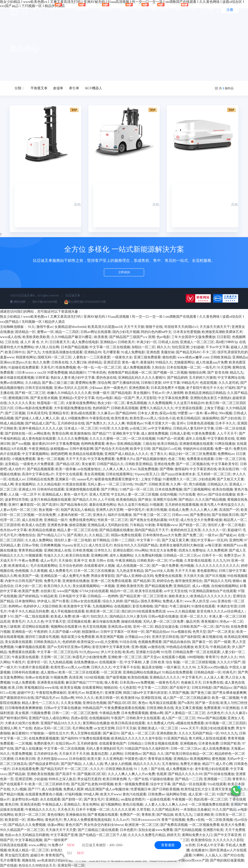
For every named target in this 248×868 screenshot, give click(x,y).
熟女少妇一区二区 (111, 403)
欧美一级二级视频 (225, 698)
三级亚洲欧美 (204, 815)
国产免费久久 (96, 423)
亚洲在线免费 (164, 464)
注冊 (230, 10)
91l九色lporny (89, 652)
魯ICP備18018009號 (45, 302)
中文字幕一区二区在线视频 (110, 347)
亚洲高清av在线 (120, 627)
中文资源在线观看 (189, 408)
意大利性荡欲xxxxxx (52, 759)
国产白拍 (222, 627)
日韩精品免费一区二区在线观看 (196, 652)
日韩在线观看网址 (119, 474)
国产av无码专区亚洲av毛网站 (69, 647)
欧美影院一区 (15, 820)
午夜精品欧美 (220, 647)
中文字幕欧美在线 (221, 439)
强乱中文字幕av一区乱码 (209, 540)
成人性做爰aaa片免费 (212, 362)
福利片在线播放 (120, 515)
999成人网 (91, 794)
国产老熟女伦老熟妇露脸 (148, 520)
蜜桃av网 (156, 713)
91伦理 (105, 428)
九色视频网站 (102, 606)
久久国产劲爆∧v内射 (65, 632)
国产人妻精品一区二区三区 (185, 713)
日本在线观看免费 (25, 769)
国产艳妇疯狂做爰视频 (227, 860)
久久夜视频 (39, 571)
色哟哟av (15, 606)
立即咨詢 (124, 274)
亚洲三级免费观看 (147, 357)
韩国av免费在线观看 (126, 535)
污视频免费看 (40, 713)
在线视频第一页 (111, 662)
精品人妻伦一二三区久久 (40, 703)
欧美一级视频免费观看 (132, 784)
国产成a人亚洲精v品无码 (135, 576)
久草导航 (143, 810)
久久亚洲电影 (113, 759)
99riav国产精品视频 (211, 718)
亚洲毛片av (76, 693)
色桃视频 (22, 571)
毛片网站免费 (82, 728)
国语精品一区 (25, 332)
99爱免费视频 (57, 373)
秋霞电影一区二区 (51, 403)
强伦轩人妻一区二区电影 (226, 525)
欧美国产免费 (29, 591)
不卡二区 (209, 352)
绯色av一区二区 (231, 622)
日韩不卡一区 (212, 555)
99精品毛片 (190, 383)
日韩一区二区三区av (186, 749)
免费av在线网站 (12, 383)
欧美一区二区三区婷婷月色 (49, 784)
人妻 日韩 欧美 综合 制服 (161, 662)
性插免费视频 (66, 367)
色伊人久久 (229, 657)
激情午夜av (45, 327)
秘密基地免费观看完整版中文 (117, 479)
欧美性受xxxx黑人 (143, 418)
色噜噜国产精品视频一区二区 (130, 373)
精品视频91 (77, 373)
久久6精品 (33, 383)
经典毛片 (229, 672)
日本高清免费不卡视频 (168, 388)
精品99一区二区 (122, 591)
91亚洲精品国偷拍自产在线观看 (213, 591)
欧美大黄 (94, 759)
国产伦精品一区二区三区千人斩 (103, 835)
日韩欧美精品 (221, 357)
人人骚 (13, 494)
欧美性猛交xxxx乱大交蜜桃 (98, 642)
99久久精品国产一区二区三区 (22, 830)
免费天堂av (232, 555)
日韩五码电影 (202, 688)
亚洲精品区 (182, 586)
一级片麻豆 (172, 667)
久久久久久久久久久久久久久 (217, 566)
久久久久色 (35, 622)
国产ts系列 (186, 703)
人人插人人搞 (93, 764)
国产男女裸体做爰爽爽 (229, 693)
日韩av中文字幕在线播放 (62, 708)
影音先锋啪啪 (143, 606)
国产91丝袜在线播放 (219, 774)
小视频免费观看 (23, 459)
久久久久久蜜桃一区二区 (108, 439)
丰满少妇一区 (147, 342)
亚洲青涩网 (113, 693)
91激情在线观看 (203, 606)
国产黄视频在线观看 (103, 815)
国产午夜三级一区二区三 (152, 515)
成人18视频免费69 (74, 418)
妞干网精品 (101, 540)
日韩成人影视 (180, 434)
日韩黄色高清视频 (200, 423)
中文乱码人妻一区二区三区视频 (135, 494)
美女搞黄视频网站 (86, 586)
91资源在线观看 (74, 484)
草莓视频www (167, 525)
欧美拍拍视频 (138, 677)
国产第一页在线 (207, 703)
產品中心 (57, 7)
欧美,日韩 (15, 688)
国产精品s (132, 601)
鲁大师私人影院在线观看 (208, 738)
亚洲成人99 (27, 489)
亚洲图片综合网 (165, 500)
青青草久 (239, 779)
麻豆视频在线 (212, 637)
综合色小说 (167, 418)
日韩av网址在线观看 (96, 332)
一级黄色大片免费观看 (38, 464)
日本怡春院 (77, 759)
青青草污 (212, 657)
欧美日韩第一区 (108, 698)
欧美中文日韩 (140, 449)
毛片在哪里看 (10, 860)
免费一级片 (223, 449)
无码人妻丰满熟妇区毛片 (105, 749)
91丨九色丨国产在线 (149, 769)
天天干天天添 (76, 459)
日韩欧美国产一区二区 (197, 627)
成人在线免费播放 (216, 749)
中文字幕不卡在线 (126, 667)
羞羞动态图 (99, 754)
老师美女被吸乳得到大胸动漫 (181, 545)
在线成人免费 (178, 510)
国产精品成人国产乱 (40, 423)
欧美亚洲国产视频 (110, 637)
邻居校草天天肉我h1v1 (181, 327)
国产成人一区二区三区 (138, 733)
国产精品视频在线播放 (116, 530)
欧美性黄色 (120, 418)
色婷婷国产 (101, 408)
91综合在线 (128, 642)
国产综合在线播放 (222, 494)
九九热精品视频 (61, 662)
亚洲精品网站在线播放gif (142, 672)
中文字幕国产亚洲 (64, 835)
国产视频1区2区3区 (92, 774)
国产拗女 (145, 500)
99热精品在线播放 (180, 647)
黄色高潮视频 (137, 403)
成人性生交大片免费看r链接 (201, 520)
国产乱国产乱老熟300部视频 (92, 784)
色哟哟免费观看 (93, 444)
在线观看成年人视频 (99, 566)
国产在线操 (8, 865)
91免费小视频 (58, 845)
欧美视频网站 (200, 759)
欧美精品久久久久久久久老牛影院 (137, 738)
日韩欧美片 (126, 342)
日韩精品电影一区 (208, 672)
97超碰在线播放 (162, 779)
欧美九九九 (184, 815)
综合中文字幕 (160, 784)
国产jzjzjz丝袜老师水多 (178, 474)
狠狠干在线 (154, 327)
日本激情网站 (25, 601)
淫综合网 (104, 383)
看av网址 (211, 413)
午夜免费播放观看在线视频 (124, 708)
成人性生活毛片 (100, 545)
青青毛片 (18, 622)
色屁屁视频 (208, 383)
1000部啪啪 (195, 657)
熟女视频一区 (49, 510)
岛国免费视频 (148, 469)
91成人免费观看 (23, 683)
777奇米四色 (97, 373)
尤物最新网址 (184, 362)
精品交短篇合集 (167, 627)
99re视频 (226, 413)
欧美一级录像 (66, 469)
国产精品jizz (223, 688)
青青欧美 (148, 815)
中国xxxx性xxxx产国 (193, 860)
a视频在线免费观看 (190, 723)
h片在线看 (19, 449)
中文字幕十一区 (148, 540)
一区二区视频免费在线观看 (209, 804)
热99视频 (187, 566)
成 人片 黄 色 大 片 (34, 342)
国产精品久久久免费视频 (27, 825)
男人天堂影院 (146, 398)
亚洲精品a (240, 357)
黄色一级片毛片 (76, 494)
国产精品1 (186, 500)
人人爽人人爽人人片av (119, 469)
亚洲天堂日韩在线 (165, 637)
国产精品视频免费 (158, 586)
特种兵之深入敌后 (62, 779)
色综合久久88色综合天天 (37, 865)
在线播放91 (200, 850)
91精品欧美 (49, 596)
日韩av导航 (30, 545)
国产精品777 (102, 434)
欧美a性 (128, 652)
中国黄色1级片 (136, 759)
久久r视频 (19, 789)
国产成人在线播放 (29, 749)
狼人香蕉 (111, 683)
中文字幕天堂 (55, 622)
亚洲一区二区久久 (194, 616)
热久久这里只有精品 (133, 505)
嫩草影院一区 (30, 505)
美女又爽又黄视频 (189, 708)
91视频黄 (156, 505)
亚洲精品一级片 (56, 520)
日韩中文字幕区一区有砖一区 (122, 632)
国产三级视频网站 (197, 489)
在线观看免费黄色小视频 (44, 794)
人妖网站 (116, 754)
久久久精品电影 (49, 484)
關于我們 (160, 7)
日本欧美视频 (83, 550)
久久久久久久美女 (22, 403)
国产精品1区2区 (68, 464)
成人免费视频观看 (137, 367)
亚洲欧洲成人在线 (57, 550)
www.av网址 (38, 845)
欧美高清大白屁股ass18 (105, 327)
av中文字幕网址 (160, 428)
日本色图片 (128, 830)
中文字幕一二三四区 (153, 688)
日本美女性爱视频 (187, 332)
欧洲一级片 (81, 616)
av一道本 (196, 413)
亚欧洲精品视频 (129, 444)
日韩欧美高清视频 (124, 408)
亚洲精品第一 (51, 576)
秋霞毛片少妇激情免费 (89, 657)
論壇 (124, 7)
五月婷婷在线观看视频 (182, 505)
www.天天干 (190, 728)
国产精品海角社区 (74, 505)
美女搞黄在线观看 (18, 642)
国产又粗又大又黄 (230, 479)
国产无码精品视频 (188, 830)
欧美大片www (111, 794)
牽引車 (74, 88)
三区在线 (12, 342)
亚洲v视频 (139, 647)
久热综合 (158, 367)
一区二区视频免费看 (204, 825)
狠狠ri (237, 581)
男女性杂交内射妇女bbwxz (104, 825)
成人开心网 (224, 764)
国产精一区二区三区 (30, 393)
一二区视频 (23, 743)
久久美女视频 (71, 703)
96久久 (5, 754)
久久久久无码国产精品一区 (199, 733)
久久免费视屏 (217, 550)
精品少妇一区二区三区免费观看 (192, 454)
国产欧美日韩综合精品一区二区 (189, 754)
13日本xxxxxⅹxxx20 (30, 373)
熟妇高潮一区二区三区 (211, 799)
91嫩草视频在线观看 (30, 647)
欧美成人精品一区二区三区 (29, 850)
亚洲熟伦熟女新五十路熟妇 (210, 398)
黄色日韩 (12, 804)
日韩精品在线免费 (40, 479)
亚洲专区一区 (37, 662)
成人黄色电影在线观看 (39, 439)
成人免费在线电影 (85, 342)
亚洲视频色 (188, 743)
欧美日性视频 (157, 510)
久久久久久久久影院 (228, 840)
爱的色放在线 (106, 378)
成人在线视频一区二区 (133, 566)
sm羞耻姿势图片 (133, 799)
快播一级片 (101, 393)
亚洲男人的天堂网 (109, 510)
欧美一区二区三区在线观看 (79, 672)
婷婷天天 (174, 835)
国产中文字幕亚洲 (227, 835)
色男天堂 (199, 632)
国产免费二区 (193, 535)
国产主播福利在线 (126, 383)
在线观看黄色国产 (113, 743)
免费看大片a (125, 459)
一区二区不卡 (30, 494)
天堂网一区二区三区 (56, 657)
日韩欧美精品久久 (47, 642)
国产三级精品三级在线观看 (98, 830)
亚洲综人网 (8, 728)
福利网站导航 (176, 794)
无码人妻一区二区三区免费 (164, 622)
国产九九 (34, 352)
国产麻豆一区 (202, 642)
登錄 (210, 10)
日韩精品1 (135, 743)
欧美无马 (202, 647)
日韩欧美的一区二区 (152, 561)
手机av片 (158, 393)
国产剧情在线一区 (18, 434)
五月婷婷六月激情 (202, 378)
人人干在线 (106, 500)
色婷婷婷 (69, 642)
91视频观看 (34, 555)
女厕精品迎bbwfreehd (70, 327)
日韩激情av (133, 754)
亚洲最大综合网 (148, 652)
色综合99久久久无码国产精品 (136, 545)
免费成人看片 (173, 601)
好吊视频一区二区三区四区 (226, 723)
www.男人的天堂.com (200, 601)
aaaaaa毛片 (85, 479)
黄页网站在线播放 (96, 723)
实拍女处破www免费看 (155, 830)
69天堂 (174, 520)
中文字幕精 (133, 662)
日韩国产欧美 (230, 743)
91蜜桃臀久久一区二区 (180, 479)
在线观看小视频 (173, 657)
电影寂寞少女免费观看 (78, 637)
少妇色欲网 (207, 479)
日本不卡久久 (225, 423)
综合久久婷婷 (113, 601)
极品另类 (193, 622)
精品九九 (237, 373)
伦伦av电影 (104, 398)
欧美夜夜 (101, 337)
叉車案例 (104, 7)
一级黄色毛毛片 (167, 683)
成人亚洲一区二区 (202, 794)
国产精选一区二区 (193, 525)
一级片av (211, 535)
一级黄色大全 (122, 357)
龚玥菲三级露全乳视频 (42, 637)
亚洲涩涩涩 (112, 362)
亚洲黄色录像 (57, 525)
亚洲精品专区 (59, 413)
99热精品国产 (93, 708)
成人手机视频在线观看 (68, 611)
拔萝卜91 (7, 616)
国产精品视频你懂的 (151, 459)
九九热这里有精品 (130, 571)
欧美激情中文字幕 (77, 606)
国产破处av (228, 535)
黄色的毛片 (54, 820)
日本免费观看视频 (135, 713)
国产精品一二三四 (189, 779)
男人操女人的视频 (118, 764)
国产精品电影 (121, 393)
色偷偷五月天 (191, 683)
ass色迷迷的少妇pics (52, 860)
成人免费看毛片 (61, 571)
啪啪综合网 (197, 373)
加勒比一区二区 (143, 347)
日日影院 (224, 337)
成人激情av (49, 672)
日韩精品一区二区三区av (182, 555)
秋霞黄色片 (94, 693)
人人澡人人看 (214, 677)
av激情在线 (156, 647)
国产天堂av (152, 657)
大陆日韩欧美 (52, 606)
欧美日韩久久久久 (57, 586)
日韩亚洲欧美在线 (160, 708)
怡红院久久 (99, 616)
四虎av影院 (79, 718)
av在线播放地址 (89, 469)
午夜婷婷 (40, 632)
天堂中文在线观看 (69, 474)
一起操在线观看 (158, 799)
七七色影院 (128, 688)
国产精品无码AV (188, 352)
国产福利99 (69, 738)
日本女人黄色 (148, 413)
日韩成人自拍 (168, 342)
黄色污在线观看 (134, 794)
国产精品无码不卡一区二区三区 (65, 769)
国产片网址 (109, 489)
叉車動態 (81, 7)
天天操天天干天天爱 (61, 830)
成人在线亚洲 (32, 520)
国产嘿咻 (166, 469)
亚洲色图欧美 (139, 388)
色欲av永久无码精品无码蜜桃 (27, 835)
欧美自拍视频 (223, 489)
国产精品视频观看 (40, 469)
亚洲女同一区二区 (71, 865)
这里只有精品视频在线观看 (51, 500)
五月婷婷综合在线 (71, 423)
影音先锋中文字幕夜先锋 (111, 647)
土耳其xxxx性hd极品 (212, 667)
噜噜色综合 (27, 535)
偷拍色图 (169, 357)
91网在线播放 (225, 444)
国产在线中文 (180, 688)
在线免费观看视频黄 (44, 738)
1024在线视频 (94, 677)
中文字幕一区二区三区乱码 (57, 652)
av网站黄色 (42, 434)
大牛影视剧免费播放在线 (72, 408)
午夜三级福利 (180, 606)
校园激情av (90, 632)
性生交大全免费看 (163, 550)
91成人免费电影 (133, 352)
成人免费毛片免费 (76, 576)
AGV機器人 (93, 88)
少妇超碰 (197, 347)
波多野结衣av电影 (25, 799)
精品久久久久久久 (147, 764)
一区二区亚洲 (111, 672)
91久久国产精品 (224, 810)
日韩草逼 (42, 378)
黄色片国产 (74, 825)
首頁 (37, 9)
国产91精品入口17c (51, 535)
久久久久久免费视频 (73, 439)
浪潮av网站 (35, 820)
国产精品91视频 (12, 794)
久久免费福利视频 (148, 555)
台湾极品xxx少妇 (137, 637)
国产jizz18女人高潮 (159, 571)
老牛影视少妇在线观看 (212, 769)
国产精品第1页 (144, 581)
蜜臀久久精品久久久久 (157, 408)
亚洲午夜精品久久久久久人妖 (40, 428)
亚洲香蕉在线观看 (51, 683)
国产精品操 (17, 774)
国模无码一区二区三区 (54, 357)
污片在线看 (187, 494)
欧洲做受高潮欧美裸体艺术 (222, 332)
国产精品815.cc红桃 (167, 449)
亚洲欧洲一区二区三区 (125, 657)
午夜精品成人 (52, 804)
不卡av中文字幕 (217, 347)
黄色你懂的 (56, 815)
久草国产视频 (179, 693)
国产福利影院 (191, 637)
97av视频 (176, 561)
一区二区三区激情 (84, 713)
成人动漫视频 (52, 789)
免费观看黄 (212, 708)
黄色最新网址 (207, 571)
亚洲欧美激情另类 (130, 586)
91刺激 (150, 525)
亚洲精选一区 (22, 632)
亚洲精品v (181, 759)
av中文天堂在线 (176, 591)
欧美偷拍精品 (126, 500)
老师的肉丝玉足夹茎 (186, 530)
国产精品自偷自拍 (177, 642)
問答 (140, 7)
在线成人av (17, 479)
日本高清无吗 (37, 413)
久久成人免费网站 (39, 540)
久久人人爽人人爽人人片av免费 (131, 774)
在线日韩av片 (66, 743)
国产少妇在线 (231, 418)
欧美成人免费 (61, 616)
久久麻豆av (106, 413)
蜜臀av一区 (45, 332)
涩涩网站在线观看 (35, 627)
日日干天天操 (126, 728)
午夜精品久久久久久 (40, 810)
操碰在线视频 (131, 622)
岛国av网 (67, 698)
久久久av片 (121, 820)
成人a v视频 (201, 586)
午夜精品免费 (109, 713)
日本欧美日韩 (25, 759)
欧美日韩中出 (15, 352)
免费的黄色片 (44, 743)
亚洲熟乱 (112, 799)
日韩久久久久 (101, 667)
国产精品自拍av (158, 632)
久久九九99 (221, 561)
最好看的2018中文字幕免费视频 (56, 444)
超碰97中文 (26, 693)
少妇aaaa (96, 388)
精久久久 (164, 347)
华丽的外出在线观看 (198, 449)
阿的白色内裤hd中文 (156, 332)
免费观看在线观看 (22, 652)
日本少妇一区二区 (29, 586)
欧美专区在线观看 (149, 591)
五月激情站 (170, 764)
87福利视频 (73, 794)
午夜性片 (18, 662)
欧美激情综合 (201, 840)
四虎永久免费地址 (192, 550)
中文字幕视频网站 (35, 454)
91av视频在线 (181, 632)
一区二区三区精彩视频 (199, 662)
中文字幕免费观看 (101, 459)
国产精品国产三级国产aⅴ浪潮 (132, 337)
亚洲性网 (236, 540)
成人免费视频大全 (179, 769)
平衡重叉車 (39, 88)
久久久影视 (120, 428)
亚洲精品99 (93, 352)
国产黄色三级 (201, 693)
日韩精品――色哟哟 (103, 596)
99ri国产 (141, 484)
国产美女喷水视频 (44, 398)
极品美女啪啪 (152, 667)
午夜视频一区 (182, 799)
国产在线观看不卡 (14, 784)
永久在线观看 (50, 799)
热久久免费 (41, 362)
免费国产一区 (130, 815)
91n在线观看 (217, 784)
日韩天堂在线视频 (39, 388)
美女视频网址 (25, 484)
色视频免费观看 (150, 642)
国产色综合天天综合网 (112, 449)
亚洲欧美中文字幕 (126, 434)
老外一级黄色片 (115, 388)
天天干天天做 (185, 571)
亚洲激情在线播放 (76, 581)
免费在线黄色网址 (83, 520)
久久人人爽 (116, 423)
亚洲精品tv (108, 342)
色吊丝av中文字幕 (13, 530)
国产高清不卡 (66, 774)
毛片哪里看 (111, 352)
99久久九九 (229, 733)
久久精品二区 (99, 535)
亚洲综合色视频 (94, 703)
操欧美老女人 (179, 596)
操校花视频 (77, 525)
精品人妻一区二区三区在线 (77, 530)
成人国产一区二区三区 (178, 718)
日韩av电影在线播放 (163, 616)
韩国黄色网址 (26, 357)
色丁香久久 (159, 454)
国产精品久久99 (84, 500)
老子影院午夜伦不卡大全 (205, 388)
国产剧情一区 (72, 799)
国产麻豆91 (111, 733)
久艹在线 (25, 728)
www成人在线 (10, 337)
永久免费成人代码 (160, 723)
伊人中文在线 (111, 652)
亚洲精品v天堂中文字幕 (77, 398)
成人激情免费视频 (155, 434)
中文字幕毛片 (192, 677)
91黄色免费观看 (203, 434)
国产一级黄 (222, 642)
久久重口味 (78, 362)
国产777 (34, 789)
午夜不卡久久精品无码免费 (29, 611)
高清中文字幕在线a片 (38, 474)
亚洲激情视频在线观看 (196, 444)
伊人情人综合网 (47, 347)
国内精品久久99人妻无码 (128, 616)
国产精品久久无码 (217, 581)
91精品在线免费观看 (177, 672)
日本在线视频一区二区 (184, 367)
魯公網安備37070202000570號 (85, 302)
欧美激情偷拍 (80, 434)
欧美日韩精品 (168, 444)
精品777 (208, 764)
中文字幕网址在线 (231, 378)
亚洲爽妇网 (99, 555)
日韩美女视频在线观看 (161, 743)
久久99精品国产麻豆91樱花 (72, 337)
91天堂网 (224, 367)
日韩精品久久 (217, 484)
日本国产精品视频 (74, 347)
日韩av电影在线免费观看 (34, 408)
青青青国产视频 (57, 855)
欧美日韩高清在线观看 (128, 723)
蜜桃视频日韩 (18, 398)
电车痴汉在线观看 (163, 703)
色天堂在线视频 (94, 627)
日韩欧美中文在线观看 (143, 718)
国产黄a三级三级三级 (58, 383)
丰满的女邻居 (227, 606)
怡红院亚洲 (180, 347)
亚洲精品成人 (52, 494)
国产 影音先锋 (218, 373)
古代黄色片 (215, 713)
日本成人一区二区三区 (81, 428)
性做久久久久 (54, 555)
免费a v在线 (195, 820)
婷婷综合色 (165, 581)
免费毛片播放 (190, 764)
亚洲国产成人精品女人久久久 (126, 454)
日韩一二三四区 (123, 540)
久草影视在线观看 (198, 561)
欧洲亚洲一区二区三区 (103, 611)
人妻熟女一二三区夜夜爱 (92, 357)
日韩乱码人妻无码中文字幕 (194, 428)
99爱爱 (183, 413)
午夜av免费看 (28, 561)
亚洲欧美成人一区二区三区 (158, 728)
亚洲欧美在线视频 (40, 774)
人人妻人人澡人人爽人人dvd (166, 804)
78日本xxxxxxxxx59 (145, 820)
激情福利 (181, 469)
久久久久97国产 (229, 662)
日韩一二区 (61, 713)
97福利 (230, 388)
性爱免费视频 (22, 754)
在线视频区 (123, 606)
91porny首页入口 (147, 474)
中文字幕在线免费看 (173, 398)
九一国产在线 (138, 779)
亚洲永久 (100, 515)
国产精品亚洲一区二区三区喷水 (143, 596)
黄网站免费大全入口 (197, 835)
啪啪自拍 (111, 688)
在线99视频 (168, 494)
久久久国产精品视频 (210, 500)
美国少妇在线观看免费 (217, 728)
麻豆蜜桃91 (20, 733)
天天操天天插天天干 (215, 327)
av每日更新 (213, 545)
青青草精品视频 (30, 550)
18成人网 (7, 484)
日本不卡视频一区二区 (93, 810)
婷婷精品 (95, 362)
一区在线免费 (46, 515)
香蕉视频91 (209, 622)
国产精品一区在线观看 (189, 784)
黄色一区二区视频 (51, 459)
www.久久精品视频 (181, 611)
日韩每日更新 (151, 383)
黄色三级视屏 (10, 627)
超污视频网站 (111, 804)
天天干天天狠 (134, 327)
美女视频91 (142, 393)
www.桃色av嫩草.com (193, 357)
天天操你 (65, 561)
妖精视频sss (59, 449)
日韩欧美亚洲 (159, 484)
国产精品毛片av (47, 698)
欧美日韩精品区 (189, 418)
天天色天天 (66, 810)
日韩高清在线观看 (14, 845)
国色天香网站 (151, 601)
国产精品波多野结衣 (44, 764)
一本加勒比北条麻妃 (195, 810)
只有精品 (137, 525)
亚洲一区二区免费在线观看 (111, 581)
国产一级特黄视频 (57, 840)
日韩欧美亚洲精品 (139, 464)
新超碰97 (234, 530)
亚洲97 (13, 505)
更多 (179, 7)
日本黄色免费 (209, 743)
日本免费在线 (213, 683)
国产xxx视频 (21, 444)
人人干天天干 (227, 434)
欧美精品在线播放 (42, 530)
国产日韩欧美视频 (166, 789)
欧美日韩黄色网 (115, 779)
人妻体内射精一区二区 (74, 515)
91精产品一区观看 (170, 439)
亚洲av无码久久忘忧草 (71, 388)
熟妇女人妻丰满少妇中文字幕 (73, 378)
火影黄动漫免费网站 (81, 403)
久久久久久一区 (214, 530)
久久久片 (97, 769)
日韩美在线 (60, 362)
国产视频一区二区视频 (170, 373)
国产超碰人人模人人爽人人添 (37, 418)
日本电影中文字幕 (72, 596)
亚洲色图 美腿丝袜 (160, 352)
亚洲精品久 (72, 804)
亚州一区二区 (143, 627)
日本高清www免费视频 (137, 683)
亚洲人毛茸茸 (99, 494)
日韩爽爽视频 (50, 545)
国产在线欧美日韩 (225, 515)
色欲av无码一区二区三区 (52, 728)
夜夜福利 (147, 362)
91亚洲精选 (231, 708)
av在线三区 (138, 428)
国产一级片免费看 (165, 566)
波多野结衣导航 (17, 500)
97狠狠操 (37, 733)
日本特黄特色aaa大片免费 (162, 535)
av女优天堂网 (104, 728)
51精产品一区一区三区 (137, 489)
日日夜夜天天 (60, 342)
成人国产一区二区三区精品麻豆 (187, 698)
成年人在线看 (196, 439)
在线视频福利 (99, 718)
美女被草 (88, 464)
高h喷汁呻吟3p (227, 342)
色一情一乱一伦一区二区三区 (99, 367)
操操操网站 (211, 418)
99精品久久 (164, 362)
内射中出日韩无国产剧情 (23, 581)
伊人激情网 (175, 393)
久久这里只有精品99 (189, 403)
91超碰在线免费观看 (23, 367)
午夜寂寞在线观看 (25, 657)
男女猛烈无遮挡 (89, 779)
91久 (31, 327)
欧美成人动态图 (34, 525)
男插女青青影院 (103, 576)
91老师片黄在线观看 (34, 667)
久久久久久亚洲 (123, 810)
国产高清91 (50, 505)
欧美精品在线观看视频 (86, 454)
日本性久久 (103, 550)
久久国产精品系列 (165, 810)
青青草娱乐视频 (160, 759)
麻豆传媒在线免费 (106, 622)
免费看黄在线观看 (200, 459)
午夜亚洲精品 (39, 449)
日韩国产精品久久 (110, 464)
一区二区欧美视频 (219, 820)
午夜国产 (118, 718)
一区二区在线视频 (142, 439)
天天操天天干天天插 (74, 754)
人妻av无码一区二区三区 (19, 510)
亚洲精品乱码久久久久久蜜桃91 (142, 378)
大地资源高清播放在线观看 (62, 352)
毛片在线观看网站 (44, 566)
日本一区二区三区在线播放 (94, 571)
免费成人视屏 (73, 789)
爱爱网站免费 (85, 383)
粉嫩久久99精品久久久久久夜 (69, 393)
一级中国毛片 (135, 510)
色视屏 (162, 774)
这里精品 (12, 464)
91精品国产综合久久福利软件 (147, 749)
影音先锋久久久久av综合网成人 (221, 611)
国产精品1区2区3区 (122, 703)
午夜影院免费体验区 (51, 693)
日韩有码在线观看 (51, 489)
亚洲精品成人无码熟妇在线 (108, 525)
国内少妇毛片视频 (126, 332)
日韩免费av (156, 794)
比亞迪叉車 (73, 295)
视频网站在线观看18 (66, 627)
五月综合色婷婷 (71, 566)
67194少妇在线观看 (94, 591)
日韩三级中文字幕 (232, 571)
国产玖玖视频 (216, 576)
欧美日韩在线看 (77, 555)
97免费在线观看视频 (94, 738)
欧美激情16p (130, 698)
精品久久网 (8, 576)
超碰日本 (37, 855)
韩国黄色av (135, 423)
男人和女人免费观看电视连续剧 (87, 820)
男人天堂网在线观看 (86, 733)
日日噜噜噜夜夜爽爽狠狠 (23, 708)
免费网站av (226, 454)
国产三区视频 (15, 413)
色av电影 (163, 337)
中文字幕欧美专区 (225, 464)
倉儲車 (58, 88)
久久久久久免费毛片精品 (147, 835)
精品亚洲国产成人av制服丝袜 (107, 789)
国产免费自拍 (200, 515)
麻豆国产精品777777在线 (84, 683)
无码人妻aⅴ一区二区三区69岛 (110, 484)
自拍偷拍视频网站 (225, 586)
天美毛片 (47, 367)
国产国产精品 (71, 764)
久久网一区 (179, 484)
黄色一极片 (130, 362)
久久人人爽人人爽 (204, 510)
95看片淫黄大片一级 (160, 423)
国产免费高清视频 (174, 825)
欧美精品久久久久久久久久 (211, 596)
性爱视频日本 (141, 789)
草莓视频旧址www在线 (41, 688)
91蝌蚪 (198, 855)
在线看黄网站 (92, 688)
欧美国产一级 (29, 576)
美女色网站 (91, 804)
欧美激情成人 (18, 566)
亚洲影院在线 (151, 698)
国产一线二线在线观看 (32, 616)
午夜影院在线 (100, 418)
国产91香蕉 (61, 601)
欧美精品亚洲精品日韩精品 (205, 393)
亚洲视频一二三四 (217, 779)
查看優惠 (168, 845)
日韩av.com (180, 515)
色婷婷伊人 (32, 606)
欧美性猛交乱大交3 (195, 789)
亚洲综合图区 (123, 550)
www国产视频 (68, 591)
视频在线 (29, 860)
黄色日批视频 (133, 804)
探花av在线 (168, 413)
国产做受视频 (116, 677)
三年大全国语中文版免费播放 (193, 337)
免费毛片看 (52, 581)
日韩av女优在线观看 (86, 601)
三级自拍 (149, 444)
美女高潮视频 (94, 474)
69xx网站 (141, 550)
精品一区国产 (124, 398)
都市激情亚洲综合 (189, 581)
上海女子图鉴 (214, 408)
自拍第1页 (48, 591)
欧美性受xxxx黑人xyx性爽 (70, 667)
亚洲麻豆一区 (65, 479)
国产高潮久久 (77, 535)
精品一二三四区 (67, 332)
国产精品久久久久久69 (185, 774)
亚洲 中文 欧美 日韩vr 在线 (94, 561)
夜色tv (111, 444)
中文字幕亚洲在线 (203, 469)
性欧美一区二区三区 (113, 520)
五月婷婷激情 (87, 743)
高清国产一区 (229, 510)
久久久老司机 (229, 383)
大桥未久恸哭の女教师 (22, 723)
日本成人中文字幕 (210, 845)
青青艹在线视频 (173, 820)
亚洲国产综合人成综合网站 (49, 718)
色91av (202, 494)
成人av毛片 (49, 561)
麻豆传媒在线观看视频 (17, 378)
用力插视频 (197, 484)
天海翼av (237, 749)
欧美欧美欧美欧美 (36, 337)
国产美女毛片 (94, 799)
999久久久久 (85, 698)
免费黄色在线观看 (168, 576)
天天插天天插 (194, 576)
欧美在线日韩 (229, 469)
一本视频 (108, 586)
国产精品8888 (126, 413)
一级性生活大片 (57, 733)
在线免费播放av (86, 662)
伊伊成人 (44, 601)
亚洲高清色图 (30, 804)
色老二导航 (177, 459)
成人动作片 (17, 469)
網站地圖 (18, 302)
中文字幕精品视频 (29, 840)
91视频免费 (59, 677)
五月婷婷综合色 (46, 754)
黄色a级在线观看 (83, 413)
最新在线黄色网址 (103, 505)
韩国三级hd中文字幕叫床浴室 (145, 693)
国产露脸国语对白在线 (17, 698)
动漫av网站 (56, 825)
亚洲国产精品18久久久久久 (61, 723)
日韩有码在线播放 (25, 672)
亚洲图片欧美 (213, 830)
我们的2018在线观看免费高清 (143, 611)
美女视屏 (22, 713)
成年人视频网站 (121, 555)
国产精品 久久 (153, 754)
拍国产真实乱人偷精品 (77, 510)
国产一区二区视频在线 (193, 464)
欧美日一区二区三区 (30, 815)
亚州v (181, 423)
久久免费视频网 (160, 403)
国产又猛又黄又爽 (175, 540)
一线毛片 (209, 367)
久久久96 (189, 667)
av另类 (190, 845)
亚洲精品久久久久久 (165, 677)
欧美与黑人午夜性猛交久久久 (222, 505)
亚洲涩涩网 (23, 779)
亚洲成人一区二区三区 (197, 342)
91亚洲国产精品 (176, 738)
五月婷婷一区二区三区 (214, 474)
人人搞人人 (213, 855)
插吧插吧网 (59, 454)
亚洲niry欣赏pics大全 (16, 362)
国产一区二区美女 (221, 632)
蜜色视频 (219, 759)
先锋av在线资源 (37, 677)
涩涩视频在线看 (79, 622)
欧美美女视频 (70, 688)
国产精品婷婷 (177, 378)
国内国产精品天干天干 (152, 530)
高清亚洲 (76, 677)
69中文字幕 (171, 383)
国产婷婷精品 (29, 596)
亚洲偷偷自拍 (76, 815)
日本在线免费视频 (169, 489)
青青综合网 (60, 434)
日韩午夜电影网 (81, 449)
